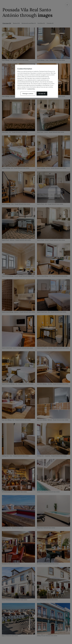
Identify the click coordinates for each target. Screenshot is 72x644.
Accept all (42, 94)
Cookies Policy (31, 89)
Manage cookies (28, 94)
